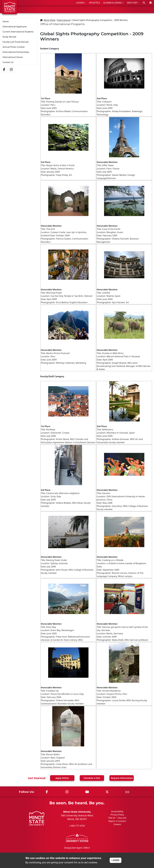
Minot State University (77, 812)
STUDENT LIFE (126, 9)
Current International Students (18, 32)
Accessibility (117, 811)
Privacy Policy (117, 815)
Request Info (122, 778)
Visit (92, 778)
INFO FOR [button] (132, 3)
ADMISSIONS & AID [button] (82, 9)
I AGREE (115, 860)
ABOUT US (145, 9)
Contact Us (8, 62)
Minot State (49, 20)
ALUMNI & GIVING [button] (113, 3)
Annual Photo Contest (14, 47)
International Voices (13, 57)
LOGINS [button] (80, 3)
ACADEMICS (107, 9)
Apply (62, 778)
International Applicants (15, 27)
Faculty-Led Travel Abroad (16, 42)
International (64, 20)
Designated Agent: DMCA (77, 848)
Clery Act (122, 818)
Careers (117, 824)
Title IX (112, 818)
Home (6, 21)
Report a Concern (117, 821)
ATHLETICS (94, 3)
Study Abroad (9, 37)
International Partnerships (16, 52)
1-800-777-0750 (77, 826)
